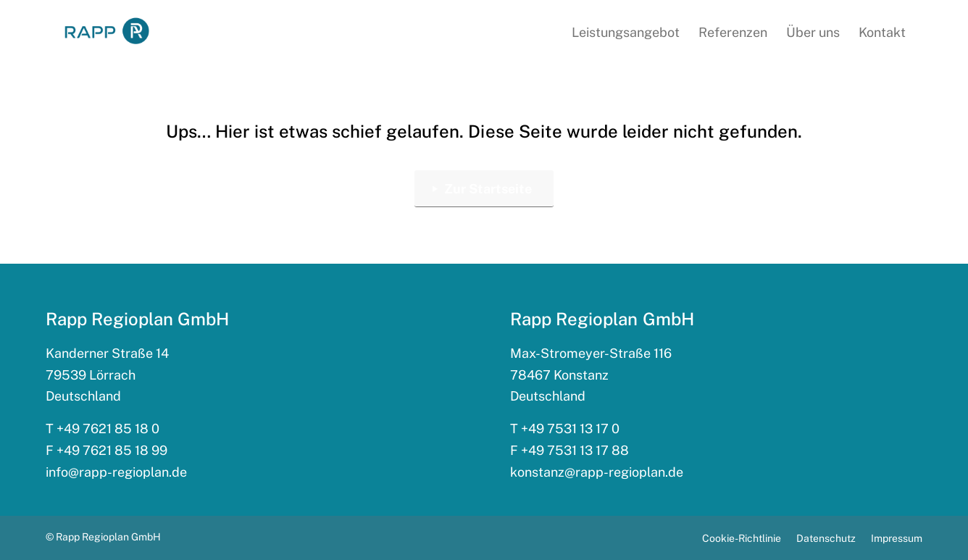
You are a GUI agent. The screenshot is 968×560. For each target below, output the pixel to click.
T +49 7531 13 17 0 (565, 429)
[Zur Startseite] (484, 189)
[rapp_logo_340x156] (107, 32)
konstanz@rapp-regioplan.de (597, 472)
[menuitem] (626, 33)
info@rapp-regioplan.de (116, 472)
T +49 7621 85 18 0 (103, 429)
